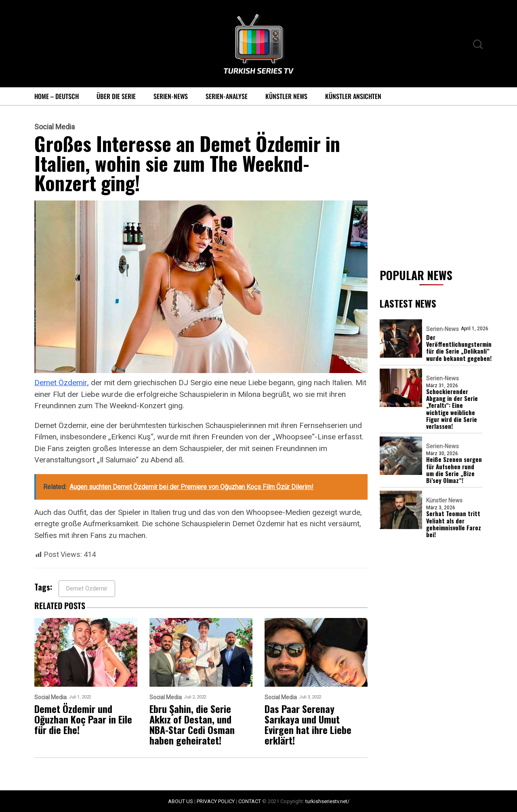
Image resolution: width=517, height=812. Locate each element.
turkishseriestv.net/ (327, 801)
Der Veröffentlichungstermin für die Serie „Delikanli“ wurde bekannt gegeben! (459, 348)
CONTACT (250, 801)
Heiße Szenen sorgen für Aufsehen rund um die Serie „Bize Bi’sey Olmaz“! (454, 470)
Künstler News (286, 96)
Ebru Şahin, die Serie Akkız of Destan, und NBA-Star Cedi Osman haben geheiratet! (192, 724)
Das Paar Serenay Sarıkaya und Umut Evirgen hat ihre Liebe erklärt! (308, 724)
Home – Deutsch (57, 96)
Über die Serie (116, 96)
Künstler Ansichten (353, 96)
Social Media (55, 127)
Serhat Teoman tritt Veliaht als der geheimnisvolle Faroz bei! (454, 524)
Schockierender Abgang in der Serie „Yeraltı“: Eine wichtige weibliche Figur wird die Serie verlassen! (452, 409)
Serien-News (171, 96)
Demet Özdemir (61, 383)
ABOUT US (181, 801)
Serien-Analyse (227, 96)
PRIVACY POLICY (216, 801)
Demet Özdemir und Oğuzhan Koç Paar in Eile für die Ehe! (83, 719)
